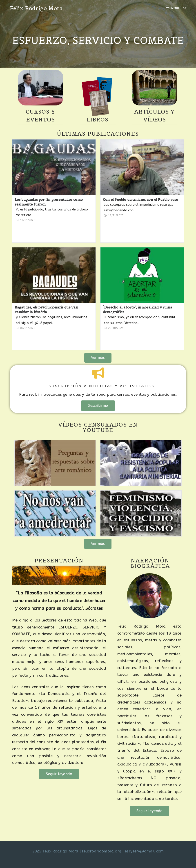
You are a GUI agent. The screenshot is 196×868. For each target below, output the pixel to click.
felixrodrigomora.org (101, 851)
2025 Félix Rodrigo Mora (55, 851)
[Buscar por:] (183, 8)
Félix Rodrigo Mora (36, 8)
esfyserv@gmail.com (144, 851)
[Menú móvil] (173, 8)
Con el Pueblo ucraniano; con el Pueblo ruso (141, 200)
